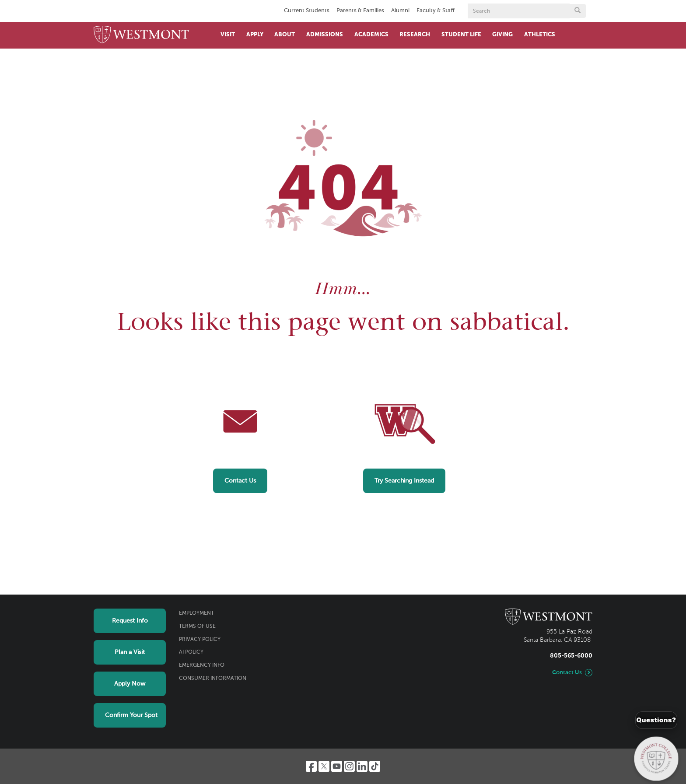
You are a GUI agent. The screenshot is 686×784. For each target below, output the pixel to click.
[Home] (141, 35)
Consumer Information (213, 679)
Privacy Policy (200, 640)
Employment (196, 613)
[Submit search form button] (577, 11)
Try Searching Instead (404, 481)
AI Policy (191, 652)
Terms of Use (197, 626)
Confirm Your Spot (131, 715)
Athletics (540, 35)
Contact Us (240, 481)
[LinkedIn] (362, 766)
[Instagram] (349, 766)
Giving (502, 35)
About (285, 35)
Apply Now (130, 684)
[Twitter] (324, 766)
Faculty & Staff (436, 11)
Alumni (400, 11)
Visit (228, 35)
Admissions (325, 35)
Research (415, 35)
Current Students (307, 11)
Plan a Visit (130, 652)
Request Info (130, 621)
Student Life (461, 35)
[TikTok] (375, 766)
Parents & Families (360, 11)
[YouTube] (337, 766)
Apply (255, 35)
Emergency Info (202, 665)
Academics (371, 35)
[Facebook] (311, 766)
